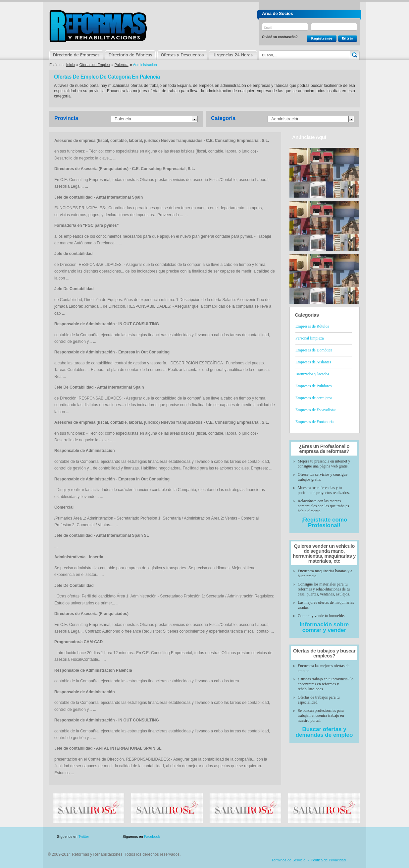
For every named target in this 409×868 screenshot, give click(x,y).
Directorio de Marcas (130, 55)
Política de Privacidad (328, 860)
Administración (285, 119)
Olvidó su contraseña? (280, 37)
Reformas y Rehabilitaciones (98, 26)
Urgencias (232, 55)
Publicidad (294, 837)
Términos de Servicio (288, 860)
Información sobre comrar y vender (324, 627)
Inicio (71, 65)
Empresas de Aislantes (313, 362)
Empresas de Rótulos (312, 326)
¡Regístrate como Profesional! (324, 523)
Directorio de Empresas (77, 55)
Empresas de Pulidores (313, 386)
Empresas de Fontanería (314, 422)
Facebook (152, 837)
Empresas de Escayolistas (316, 410)
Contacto (325, 837)
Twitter (84, 837)
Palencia (122, 65)
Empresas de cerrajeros (314, 398)
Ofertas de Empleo (95, 65)
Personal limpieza (310, 338)
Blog (350, 837)
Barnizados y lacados (312, 374)
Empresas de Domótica (314, 350)
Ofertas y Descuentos (182, 55)
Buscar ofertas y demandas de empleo (324, 732)
